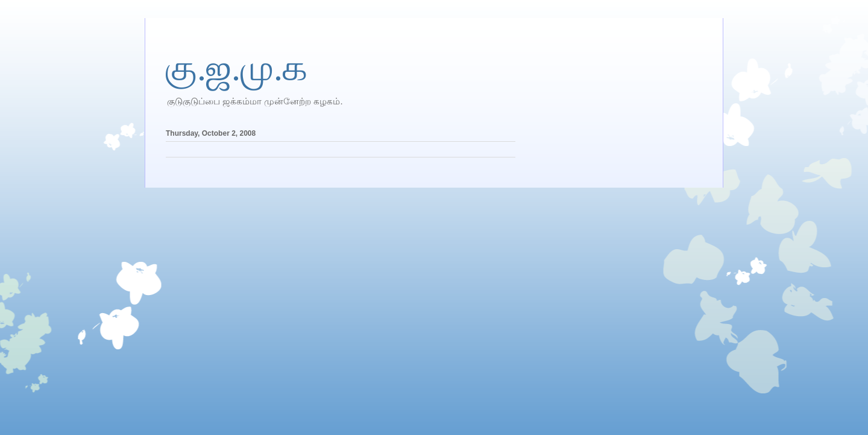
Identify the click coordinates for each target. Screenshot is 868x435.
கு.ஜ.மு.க (237, 68)
